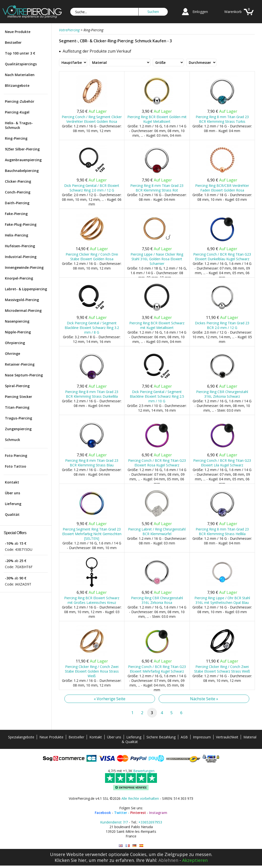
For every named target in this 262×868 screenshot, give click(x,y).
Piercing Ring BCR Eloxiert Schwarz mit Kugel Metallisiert (157, 325)
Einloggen (200, 12)
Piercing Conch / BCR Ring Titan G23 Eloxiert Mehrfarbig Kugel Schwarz (157, 669)
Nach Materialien (20, 75)
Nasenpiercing (17, 321)
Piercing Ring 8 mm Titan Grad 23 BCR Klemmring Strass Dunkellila (92, 394)
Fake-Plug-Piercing (21, 224)
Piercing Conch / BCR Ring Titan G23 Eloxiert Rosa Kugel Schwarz (157, 463)
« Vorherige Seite (110, 699)
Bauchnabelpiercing (22, 171)
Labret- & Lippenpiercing (26, 289)
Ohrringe (12, 354)
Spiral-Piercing (17, 386)
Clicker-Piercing (18, 181)
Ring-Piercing (16, 138)
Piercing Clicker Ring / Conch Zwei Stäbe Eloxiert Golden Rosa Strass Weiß (92, 671)
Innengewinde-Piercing (24, 267)
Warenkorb (233, 12)
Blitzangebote (17, 85)
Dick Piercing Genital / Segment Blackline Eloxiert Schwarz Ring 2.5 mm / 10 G (157, 396)
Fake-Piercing (16, 214)
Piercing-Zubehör (20, 101)
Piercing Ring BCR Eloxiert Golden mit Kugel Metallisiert (157, 119)
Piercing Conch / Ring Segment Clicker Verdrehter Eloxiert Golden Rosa (92, 119)
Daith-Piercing (17, 203)
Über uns (12, 493)
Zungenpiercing (18, 429)
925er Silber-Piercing (22, 149)
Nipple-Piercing (18, 332)
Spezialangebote (21, 737)
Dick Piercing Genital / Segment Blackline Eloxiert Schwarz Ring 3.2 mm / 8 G (92, 328)
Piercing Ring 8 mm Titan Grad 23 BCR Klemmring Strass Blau (92, 463)
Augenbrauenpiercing (23, 160)
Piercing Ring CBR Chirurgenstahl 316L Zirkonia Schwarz (222, 394)
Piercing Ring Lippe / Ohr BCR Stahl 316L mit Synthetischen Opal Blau (222, 600)
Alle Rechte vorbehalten (140, 798)
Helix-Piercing (17, 235)
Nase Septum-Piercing (24, 375)
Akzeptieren (195, 860)
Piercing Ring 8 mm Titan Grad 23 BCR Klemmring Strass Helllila (222, 531)
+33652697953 (150, 822)
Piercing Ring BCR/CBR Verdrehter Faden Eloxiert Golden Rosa (222, 188)
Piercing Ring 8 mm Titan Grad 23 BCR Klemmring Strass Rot (157, 188)
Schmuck (12, 440)
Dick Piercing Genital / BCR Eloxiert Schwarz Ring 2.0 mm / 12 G (92, 188)
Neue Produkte (18, 32)
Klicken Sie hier (71, 860)
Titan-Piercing (17, 407)
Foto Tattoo (16, 466)
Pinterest (138, 813)
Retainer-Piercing (20, 364)
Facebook (103, 813)
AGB (184, 737)
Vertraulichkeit (227, 737)
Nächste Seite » (204, 699)
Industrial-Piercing (21, 257)
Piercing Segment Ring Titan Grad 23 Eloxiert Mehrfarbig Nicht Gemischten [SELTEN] (92, 534)
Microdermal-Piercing (23, 310)
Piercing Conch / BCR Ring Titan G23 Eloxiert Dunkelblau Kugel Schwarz (222, 257)
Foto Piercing (16, 456)
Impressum (202, 737)
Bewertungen (144, 771)
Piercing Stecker (18, 397)
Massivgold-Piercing (22, 300)
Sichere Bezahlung (161, 737)
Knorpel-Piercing (19, 278)
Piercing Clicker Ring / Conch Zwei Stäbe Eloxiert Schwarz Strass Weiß (222, 669)
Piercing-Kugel (17, 112)
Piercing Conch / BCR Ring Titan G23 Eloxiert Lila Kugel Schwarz (222, 463)
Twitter (121, 813)
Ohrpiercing (15, 343)
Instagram (158, 813)
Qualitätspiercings (21, 64)
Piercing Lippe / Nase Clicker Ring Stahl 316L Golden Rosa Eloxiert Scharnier (157, 259)
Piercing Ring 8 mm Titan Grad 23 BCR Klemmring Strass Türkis (222, 119)
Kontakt (12, 482)
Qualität (12, 514)
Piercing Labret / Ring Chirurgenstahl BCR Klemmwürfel (157, 531)
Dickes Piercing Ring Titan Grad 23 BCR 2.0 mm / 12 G (222, 325)
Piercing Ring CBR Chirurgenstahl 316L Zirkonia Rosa (157, 600)
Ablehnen (168, 860)
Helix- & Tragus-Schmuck (19, 125)
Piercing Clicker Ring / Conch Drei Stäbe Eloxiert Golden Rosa (92, 257)
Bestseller (13, 42)
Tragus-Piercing (18, 418)
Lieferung (13, 504)
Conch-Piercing (18, 192)
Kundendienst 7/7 (114, 822)
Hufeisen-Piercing (20, 246)
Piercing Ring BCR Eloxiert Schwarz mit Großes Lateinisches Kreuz (92, 600)
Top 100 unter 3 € (20, 53)
